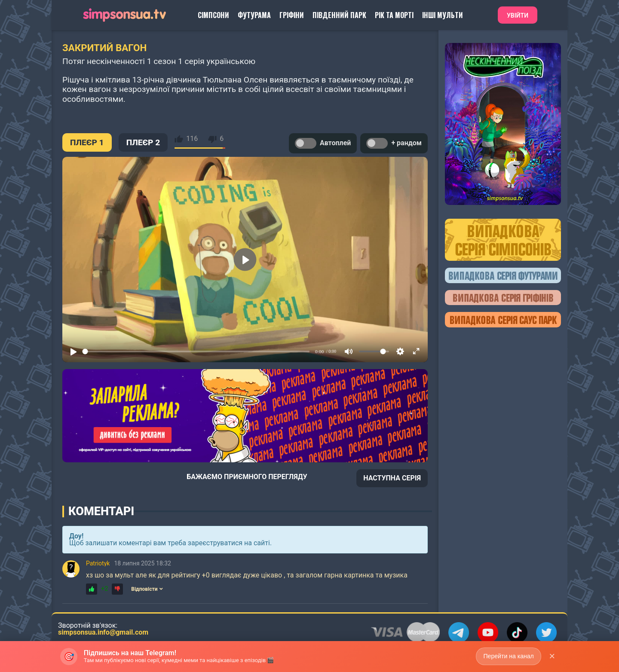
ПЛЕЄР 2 (143, 142)
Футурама (254, 15)
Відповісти (147, 589)
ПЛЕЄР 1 (87, 142)
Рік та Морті (394, 15)
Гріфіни (292, 15)
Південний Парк (339, 15)
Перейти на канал (508, 656)
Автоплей (323, 143)
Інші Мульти (443, 15)
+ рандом (394, 143)
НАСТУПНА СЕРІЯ (392, 478)
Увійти (518, 15)
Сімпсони (213, 15)
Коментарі (101, 511)
